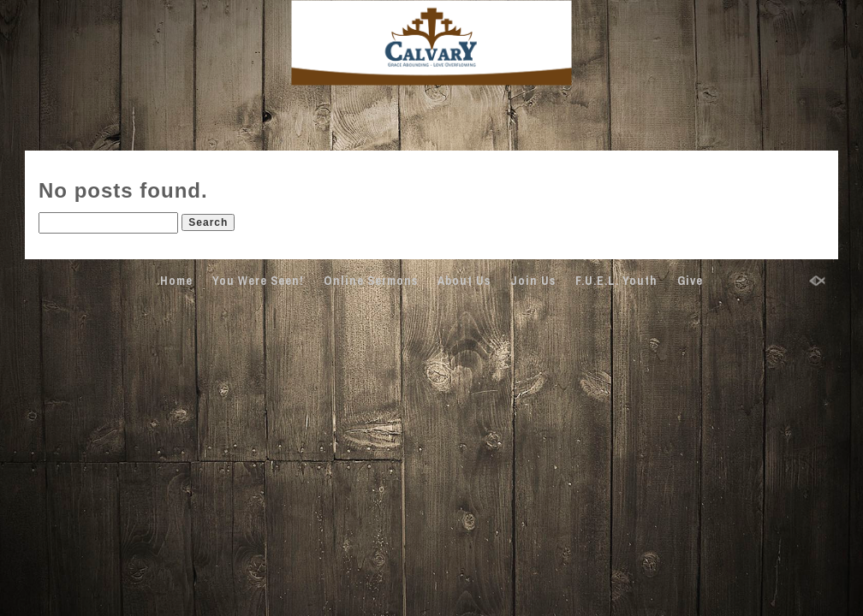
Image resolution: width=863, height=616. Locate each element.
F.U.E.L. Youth (616, 281)
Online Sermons (371, 281)
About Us (464, 281)
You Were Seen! (258, 281)
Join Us (533, 281)
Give (690, 281)
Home (176, 281)
